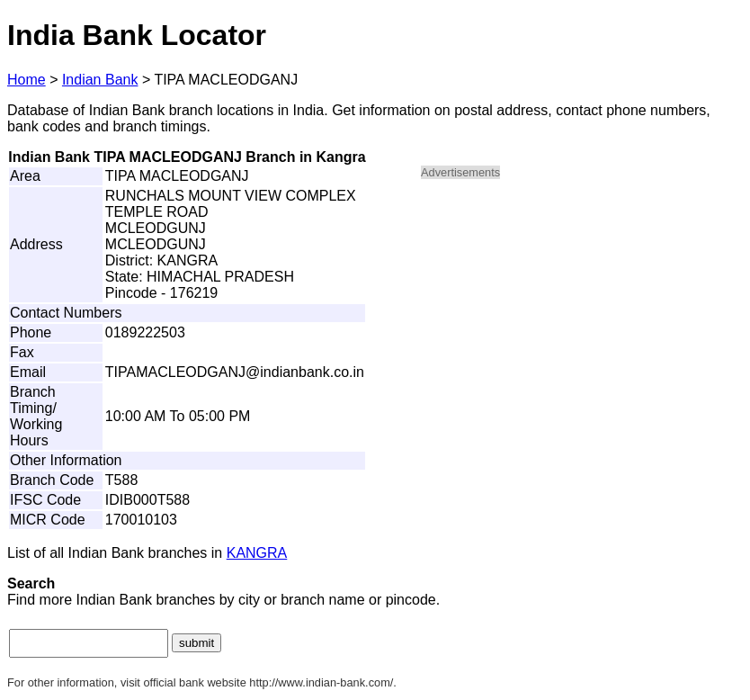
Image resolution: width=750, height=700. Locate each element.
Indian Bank (100, 80)
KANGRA (257, 553)
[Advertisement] (574, 320)
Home (27, 80)
